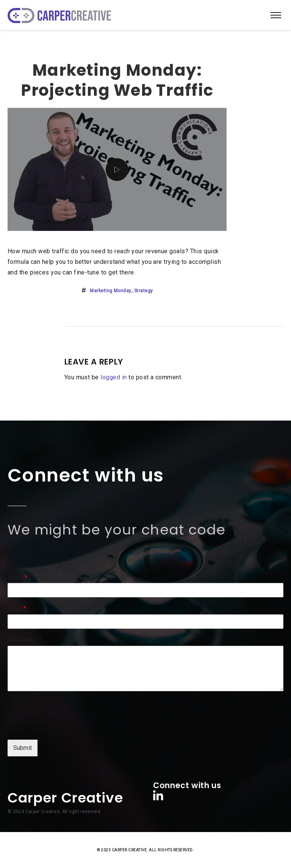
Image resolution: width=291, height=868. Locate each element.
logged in (113, 377)
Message (20, 640)
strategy (144, 291)
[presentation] (65, 727)
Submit (23, 748)
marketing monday (111, 291)
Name (17, 577)
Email (17, 609)
